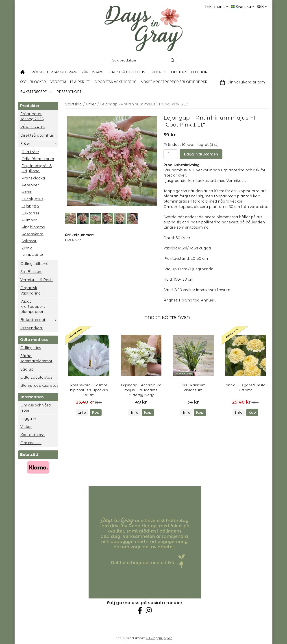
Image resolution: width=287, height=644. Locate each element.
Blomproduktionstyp (39, 385)
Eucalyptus (32, 199)
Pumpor (29, 220)
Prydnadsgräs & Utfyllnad (37, 168)
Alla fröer (30, 152)
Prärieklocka (33, 178)
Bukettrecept (36, 92)
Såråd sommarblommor (36, 358)
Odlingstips (31, 348)
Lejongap (30, 206)
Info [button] (82, 412)
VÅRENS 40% (92, 72)
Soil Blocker (33, 82)
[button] (96, 413)
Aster (27, 192)
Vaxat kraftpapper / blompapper (174, 82)
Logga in (28, 419)
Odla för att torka (38, 159)
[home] (23, 72)
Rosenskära (33, 234)
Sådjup (27, 369)
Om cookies (31, 443)
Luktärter (30, 213)
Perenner (30, 185)
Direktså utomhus (126, 72)
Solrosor (29, 241)
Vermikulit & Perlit (70, 82)
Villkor (26, 427)
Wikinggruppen (159, 638)
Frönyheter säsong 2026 (53, 72)
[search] (172, 60)
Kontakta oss (33, 435)
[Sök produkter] (138, 60)
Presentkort (69, 92)
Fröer (158, 72)
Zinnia (27, 248)
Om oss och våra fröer (36, 408)
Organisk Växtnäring (115, 82)
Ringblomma (33, 227)
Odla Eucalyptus (36, 377)
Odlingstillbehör (189, 72)
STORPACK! (32, 255)
